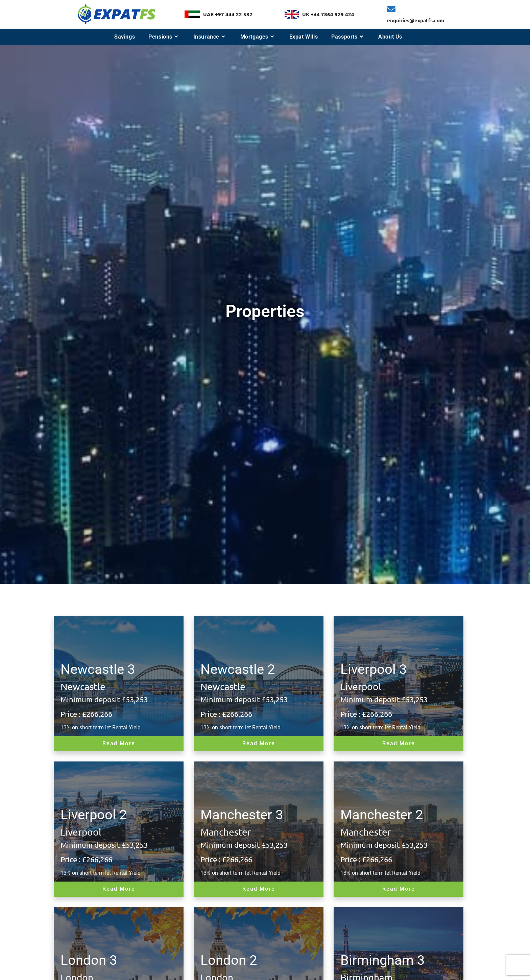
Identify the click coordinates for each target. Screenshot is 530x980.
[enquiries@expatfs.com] (391, 9)
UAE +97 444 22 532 (228, 14)
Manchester (226, 832)
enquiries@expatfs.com (416, 20)
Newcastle (83, 687)
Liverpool (361, 687)
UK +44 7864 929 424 (328, 14)
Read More (119, 743)
